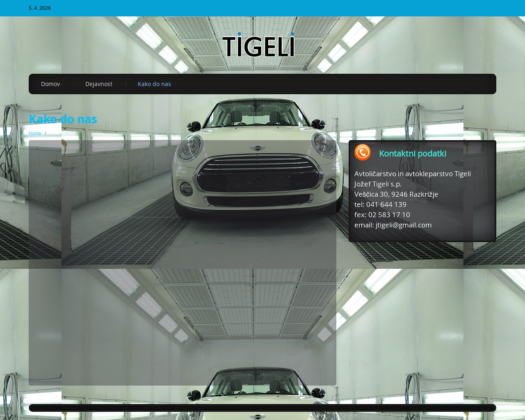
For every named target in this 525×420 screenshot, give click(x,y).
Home (35, 133)
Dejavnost (99, 84)
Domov (50, 84)
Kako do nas (154, 84)
